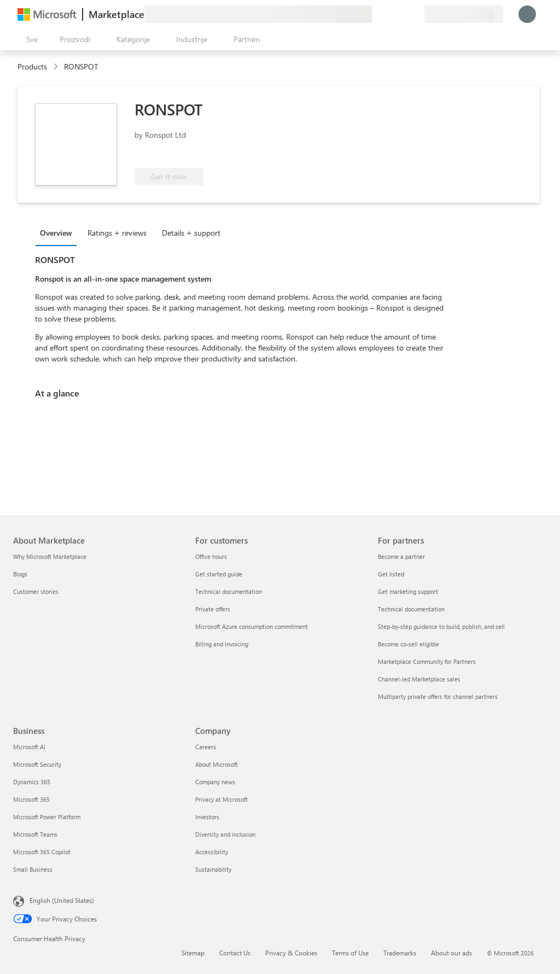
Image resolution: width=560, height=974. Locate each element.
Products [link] (32, 66)
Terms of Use (350, 953)
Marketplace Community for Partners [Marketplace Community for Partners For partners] (427, 661)
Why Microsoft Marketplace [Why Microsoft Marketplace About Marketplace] (50, 556)
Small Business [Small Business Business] (33, 869)
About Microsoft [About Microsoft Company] (217, 764)
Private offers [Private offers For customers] (213, 609)
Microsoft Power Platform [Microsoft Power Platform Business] (47, 817)
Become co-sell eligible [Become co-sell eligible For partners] (409, 644)
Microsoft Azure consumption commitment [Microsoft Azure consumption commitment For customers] (252, 626)
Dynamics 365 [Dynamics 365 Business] (32, 782)
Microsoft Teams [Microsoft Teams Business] (35, 834)
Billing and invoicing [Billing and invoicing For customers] (222, 644)
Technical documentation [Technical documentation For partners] (411, 609)
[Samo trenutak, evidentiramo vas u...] (527, 14)
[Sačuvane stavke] (402, 14)
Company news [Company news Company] (215, 782)
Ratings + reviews (117, 233)
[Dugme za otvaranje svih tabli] (30, 39)
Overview (56, 233)
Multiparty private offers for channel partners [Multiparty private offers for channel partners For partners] (438, 696)
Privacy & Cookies (291, 953)
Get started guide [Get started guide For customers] (219, 574)
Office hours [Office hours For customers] (211, 556)
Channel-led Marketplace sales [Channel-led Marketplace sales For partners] (419, 679)
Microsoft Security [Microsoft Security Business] (37, 764)
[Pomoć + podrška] (389, 14)
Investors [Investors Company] (207, 817)
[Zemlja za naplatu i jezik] (464, 14)
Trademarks (400, 953)
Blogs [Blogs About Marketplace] (20, 574)
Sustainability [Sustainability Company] (213, 869)
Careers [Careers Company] (206, 747)
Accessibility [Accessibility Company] (212, 852)
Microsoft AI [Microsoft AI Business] (29, 747)
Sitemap (193, 953)
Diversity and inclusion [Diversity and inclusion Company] (225, 834)
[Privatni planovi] (416, 14)
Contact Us (235, 953)
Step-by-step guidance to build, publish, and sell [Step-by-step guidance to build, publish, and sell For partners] (441, 626)
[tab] (59, 232)
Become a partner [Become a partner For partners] (401, 556)
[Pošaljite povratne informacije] (376, 14)
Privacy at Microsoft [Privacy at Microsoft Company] (221, 799)
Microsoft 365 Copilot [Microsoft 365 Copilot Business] (42, 852)
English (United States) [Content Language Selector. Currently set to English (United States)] (62, 900)
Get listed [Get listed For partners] (391, 574)
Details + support (191, 233)
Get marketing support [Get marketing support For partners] (408, 591)
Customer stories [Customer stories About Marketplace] (36, 591)
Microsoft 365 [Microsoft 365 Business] (31, 799)
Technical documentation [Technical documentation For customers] (229, 591)
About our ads (451, 953)
